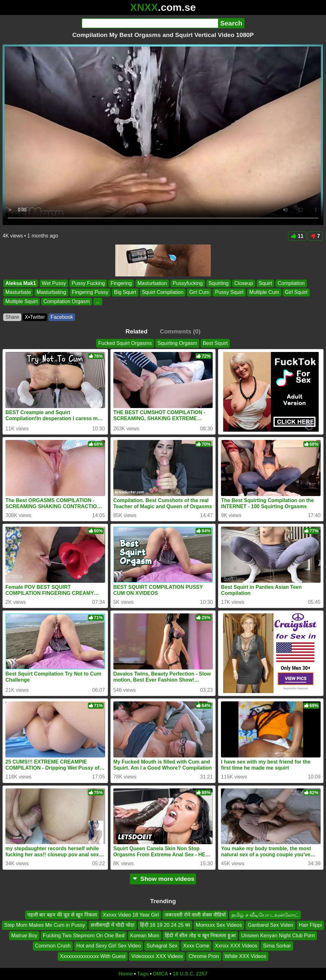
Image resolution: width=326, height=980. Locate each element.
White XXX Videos (245, 956)
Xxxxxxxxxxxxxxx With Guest (93, 956)
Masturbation (152, 283)
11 (297, 236)
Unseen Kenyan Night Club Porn (278, 935)
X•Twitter (35, 317)
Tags (143, 974)
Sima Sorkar (277, 946)
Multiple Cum (264, 293)
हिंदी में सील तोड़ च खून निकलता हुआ (200, 935)
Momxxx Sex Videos (219, 925)
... (98, 301)
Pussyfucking (188, 283)
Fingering (121, 283)
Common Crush (53, 946)
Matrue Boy (24, 935)
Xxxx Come (196, 946)
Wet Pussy (54, 283)
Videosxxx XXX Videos (157, 956)
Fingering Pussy (90, 293)
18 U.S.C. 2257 (190, 974)
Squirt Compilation (163, 293)
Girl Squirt (296, 293)
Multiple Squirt (21, 301)
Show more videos (163, 879)
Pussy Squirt (229, 293)
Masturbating (51, 293)
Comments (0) (180, 331)
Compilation (291, 283)
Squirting (219, 283)
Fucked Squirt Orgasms (125, 343)
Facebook (62, 317)
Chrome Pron (204, 956)
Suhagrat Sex (162, 946)
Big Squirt (125, 293)
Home (126, 974)
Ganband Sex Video (270, 925)
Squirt (266, 283)
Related (136, 331)
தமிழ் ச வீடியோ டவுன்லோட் (265, 915)
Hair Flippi (310, 925)
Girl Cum (199, 293)
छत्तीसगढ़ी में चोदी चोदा (112, 925)
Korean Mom (145, 935)
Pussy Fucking (88, 283)
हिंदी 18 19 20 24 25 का (165, 925)
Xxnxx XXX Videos (236, 946)
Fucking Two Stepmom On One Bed (84, 935)
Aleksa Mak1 (21, 283)
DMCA (160, 974)
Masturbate (18, 293)
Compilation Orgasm (67, 301)
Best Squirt (215, 343)
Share (12, 317)
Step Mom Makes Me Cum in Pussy (45, 925)
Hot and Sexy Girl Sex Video (109, 946)
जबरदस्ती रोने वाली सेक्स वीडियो (195, 915)
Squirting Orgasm (177, 343)
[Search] (150, 23)
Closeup (244, 283)
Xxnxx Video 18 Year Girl (131, 915)
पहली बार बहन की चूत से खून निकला (62, 915)
